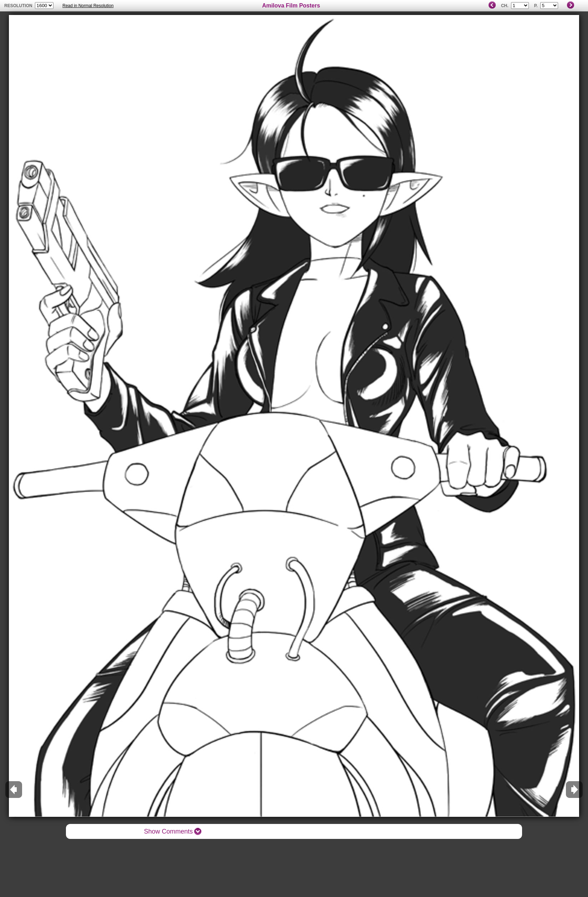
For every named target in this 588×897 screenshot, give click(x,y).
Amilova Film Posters (291, 6)
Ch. (505, 6)
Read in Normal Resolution (88, 6)
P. (536, 6)
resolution (19, 6)
